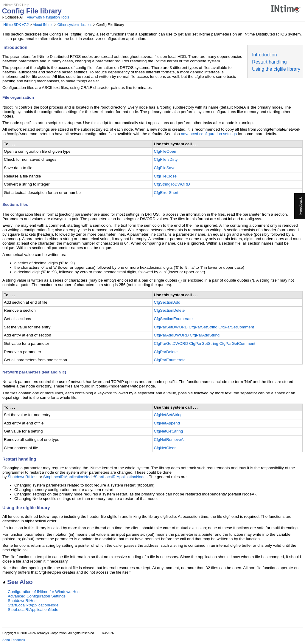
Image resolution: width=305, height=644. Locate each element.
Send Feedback (14, 640)
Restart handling (269, 62)
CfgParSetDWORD (171, 327)
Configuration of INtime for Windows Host (44, 592)
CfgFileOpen (165, 151)
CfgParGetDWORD (171, 343)
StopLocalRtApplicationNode (69, 477)
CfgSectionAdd (167, 302)
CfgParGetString (204, 343)
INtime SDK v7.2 (16, 25)
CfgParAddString (205, 335)
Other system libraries (75, 25)
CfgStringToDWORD (172, 184)
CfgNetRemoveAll (170, 440)
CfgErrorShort (166, 193)
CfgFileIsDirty (166, 159)
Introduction (264, 55)
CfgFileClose (165, 176)
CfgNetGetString (169, 431)
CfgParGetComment (237, 343)
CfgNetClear (165, 448)
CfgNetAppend (167, 423)
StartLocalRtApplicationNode (120, 477)
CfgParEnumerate (170, 360)
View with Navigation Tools (48, 17)
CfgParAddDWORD (171, 335)
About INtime (43, 25)
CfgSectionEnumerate (173, 319)
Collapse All (14, 17)
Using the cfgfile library (276, 69)
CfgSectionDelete (169, 310)
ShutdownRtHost (23, 477)
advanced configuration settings (209, 134)
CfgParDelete (166, 352)
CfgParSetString (203, 327)
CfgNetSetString (168, 415)
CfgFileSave (165, 168)
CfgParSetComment (236, 327)
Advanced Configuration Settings (37, 596)
